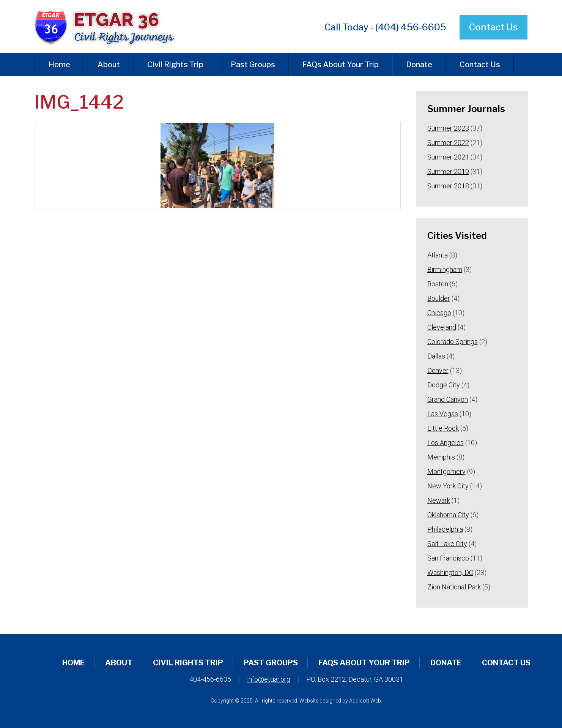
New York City (448, 486)
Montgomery (446, 471)
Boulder (439, 298)
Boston (438, 284)
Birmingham (445, 269)
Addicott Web (365, 701)
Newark (439, 500)
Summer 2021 (448, 157)
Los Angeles (446, 443)
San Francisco (448, 558)
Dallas (436, 356)
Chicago (439, 313)
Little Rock (443, 428)
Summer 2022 (448, 143)
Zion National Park (454, 587)
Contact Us (494, 27)
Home (59, 65)
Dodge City (444, 385)
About (109, 65)
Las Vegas (443, 414)
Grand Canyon (448, 399)
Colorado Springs (453, 342)
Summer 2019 (448, 171)
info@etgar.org (269, 679)
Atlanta (438, 255)
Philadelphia (445, 529)
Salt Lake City (447, 544)
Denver (438, 370)
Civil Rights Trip (175, 65)
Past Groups (253, 65)
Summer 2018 (448, 186)
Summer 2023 (448, 128)
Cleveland (442, 327)
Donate (419, 65)
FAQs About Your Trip (341, 65)
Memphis (441, 457)
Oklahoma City (448, 515)
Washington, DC (450, 572)
